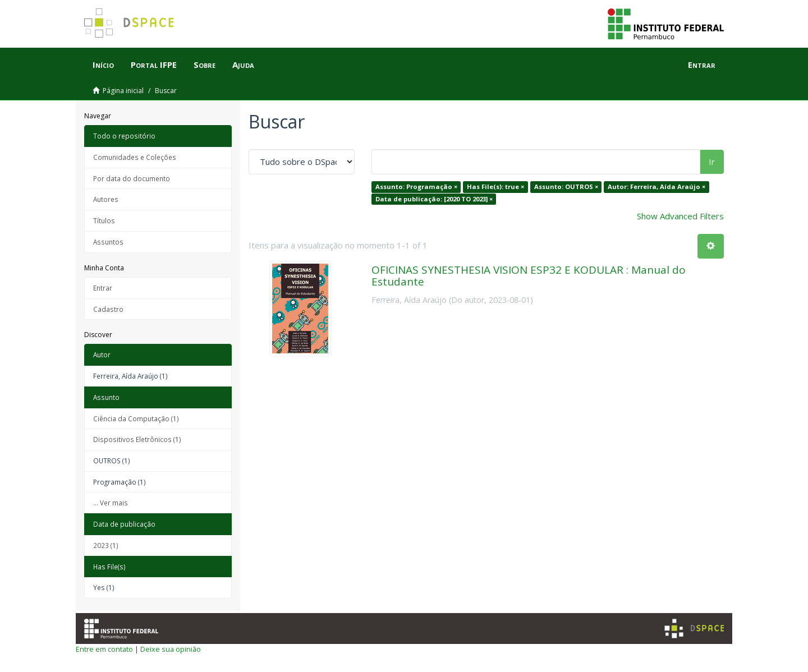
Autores (106, 199)
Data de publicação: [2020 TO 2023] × (434, 199)
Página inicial (123, 91)
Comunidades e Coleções (135, 157)
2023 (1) (106, 545)
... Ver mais (111, 503)
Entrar (103, 288)
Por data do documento (132, 178)
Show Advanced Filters (680, 216)
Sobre (205, 65)
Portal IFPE (154, 65)
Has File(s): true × (495, 187)
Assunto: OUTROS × (566, 187)
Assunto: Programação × (416, 187)
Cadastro (108, 309)
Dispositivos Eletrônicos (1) (137, 439)
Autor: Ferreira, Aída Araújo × (656, 187)
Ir (712, 162)
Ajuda (243, 65)
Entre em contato (104, 649)
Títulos (104, 220)
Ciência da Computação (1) (136, 418)
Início (103, 65)
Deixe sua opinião (171, 649)
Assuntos (108, 242)
